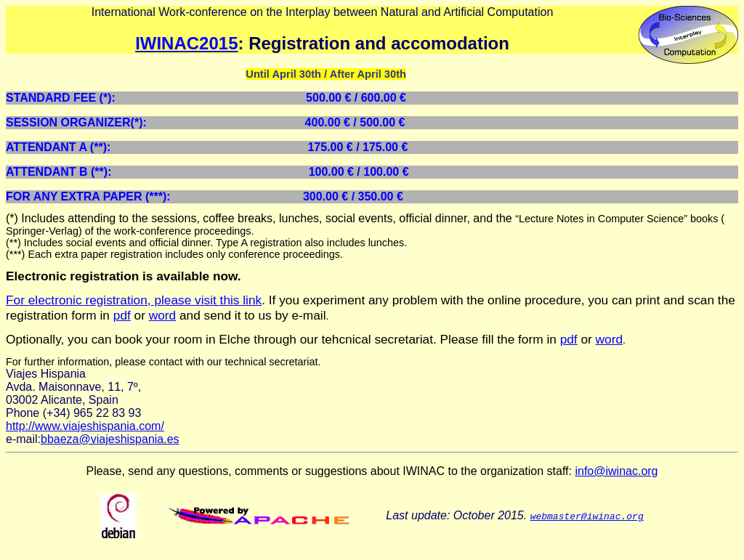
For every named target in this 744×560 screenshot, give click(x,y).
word (162, 315)
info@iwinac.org (616, 471)
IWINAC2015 (186, 43)
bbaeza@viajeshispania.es (110, 439)
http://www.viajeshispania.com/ (85, 426)
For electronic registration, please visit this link (134, 300)
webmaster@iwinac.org (587, 516)
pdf (122, 315)
